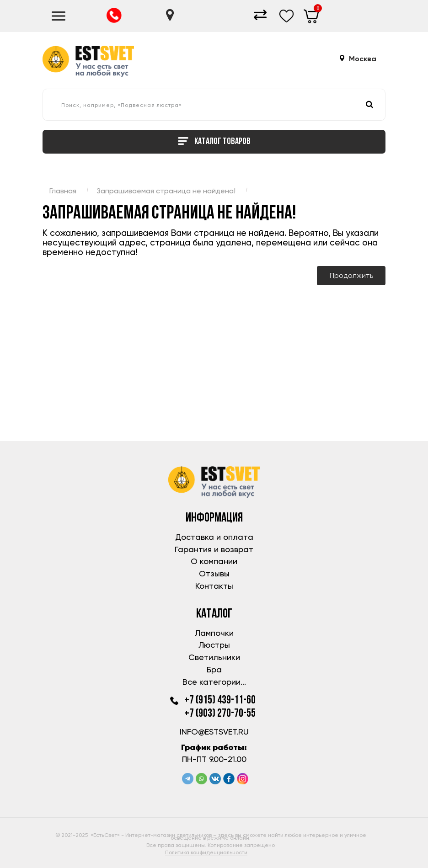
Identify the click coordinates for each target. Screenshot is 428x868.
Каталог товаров (214, 142)
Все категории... (214, 682)
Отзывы (214, 573)
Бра (214, 669)
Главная (63, 191)
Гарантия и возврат (214, 549)
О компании (214, 561)
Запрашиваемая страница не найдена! (166, 191)
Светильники (214, 657)
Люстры (214, 645)
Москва (363, 59)
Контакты (214, 586)
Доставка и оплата (214, 537)
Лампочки (214, 633)
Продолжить (351, 275)
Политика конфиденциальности (206, 852)
